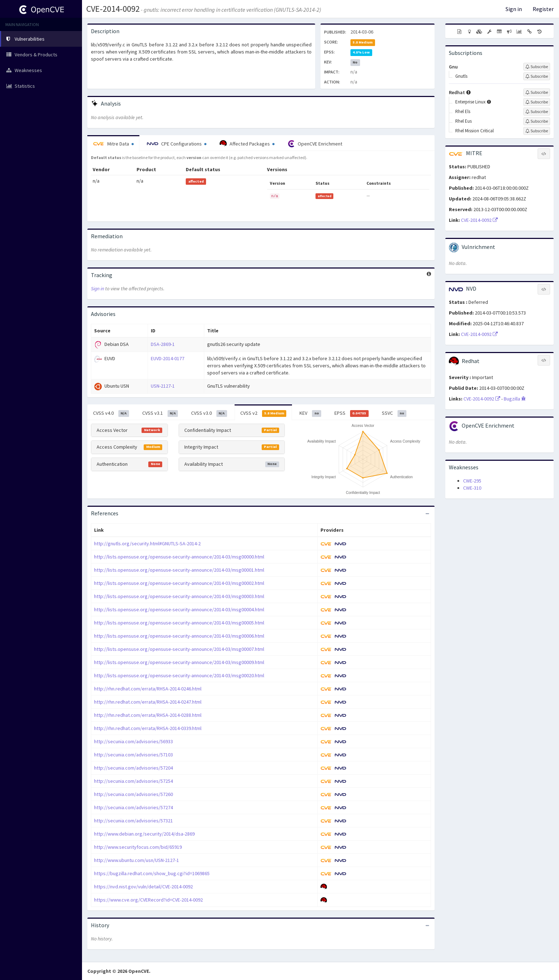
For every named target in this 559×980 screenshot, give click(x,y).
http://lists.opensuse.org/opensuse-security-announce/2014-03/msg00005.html (179, 623)
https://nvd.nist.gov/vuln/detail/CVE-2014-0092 (143, 887)
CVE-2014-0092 (113, 9)
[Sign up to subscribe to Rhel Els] (537, 112)
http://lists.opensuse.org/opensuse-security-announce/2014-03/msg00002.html (179, 583)
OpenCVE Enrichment (315, 144)
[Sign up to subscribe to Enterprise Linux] (537, 102)
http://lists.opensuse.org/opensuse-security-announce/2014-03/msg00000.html (179, 557)
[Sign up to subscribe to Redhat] (537, 92)
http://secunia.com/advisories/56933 (134, 741)
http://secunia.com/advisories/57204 (134, 768)
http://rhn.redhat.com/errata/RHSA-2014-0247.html (148, 702)
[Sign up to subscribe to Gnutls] (537, 76)
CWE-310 (472, 488)
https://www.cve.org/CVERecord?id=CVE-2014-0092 (148, 900)
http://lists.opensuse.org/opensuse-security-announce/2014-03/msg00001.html (179, 570)
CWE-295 (472, 481)
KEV (310, 413)
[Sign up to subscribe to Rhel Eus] (537, 121)
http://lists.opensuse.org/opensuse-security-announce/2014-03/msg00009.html (179, 662)
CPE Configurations (177, 144)
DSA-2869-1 (163, 344)
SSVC (394, 413)
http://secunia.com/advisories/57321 (134, 821)
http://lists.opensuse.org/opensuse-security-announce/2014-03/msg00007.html (179, 649)
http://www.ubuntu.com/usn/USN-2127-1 (137, 860)
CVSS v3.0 (209, 413)
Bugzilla (515, 399)
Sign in (514, 9)
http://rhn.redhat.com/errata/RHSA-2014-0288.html (148, 715)
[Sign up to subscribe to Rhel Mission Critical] (537, 131)
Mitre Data (113, 144)
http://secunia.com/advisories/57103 (134, 755)
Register (543, 9)
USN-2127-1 (163, 386)
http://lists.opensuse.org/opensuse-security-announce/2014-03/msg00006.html (179, 636)
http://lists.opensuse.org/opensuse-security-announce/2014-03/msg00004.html (179, 609)
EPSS (352, 413)
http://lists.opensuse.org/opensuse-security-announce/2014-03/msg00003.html (179, 596)
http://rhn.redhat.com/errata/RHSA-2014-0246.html (148, 689)
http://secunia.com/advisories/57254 (134, 781)
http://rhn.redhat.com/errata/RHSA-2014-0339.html (148, 728)
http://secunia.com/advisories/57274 (134, 807)
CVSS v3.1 (160, 413)
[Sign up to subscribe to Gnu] (537, 67)
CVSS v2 (263, 413)
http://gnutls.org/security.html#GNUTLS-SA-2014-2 (147, 543)
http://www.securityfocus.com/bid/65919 (138, 847)
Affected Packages (247, 144)
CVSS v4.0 (111, 413)
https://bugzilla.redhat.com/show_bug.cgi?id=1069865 (152, 873)
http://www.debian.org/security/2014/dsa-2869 (144, 834)
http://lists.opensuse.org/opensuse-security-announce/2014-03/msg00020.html (179, 675)
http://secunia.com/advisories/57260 (134, 794)
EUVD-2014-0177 (168, 358)
